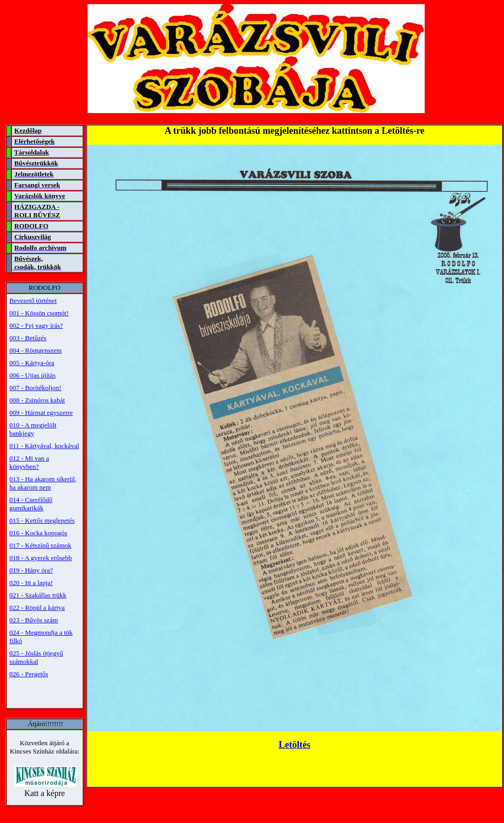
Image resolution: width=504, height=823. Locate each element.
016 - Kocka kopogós (38, 533)
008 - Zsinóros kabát (37, 400)
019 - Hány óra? (31, 570)
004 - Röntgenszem (36, 350)
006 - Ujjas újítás (32, 375)
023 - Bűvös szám (34, 620)
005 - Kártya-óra (32, 363)
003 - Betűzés (28, 338)
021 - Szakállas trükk (38, 595)
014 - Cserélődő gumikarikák (31, 504)
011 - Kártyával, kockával (44, 446)
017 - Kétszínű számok (40, 545)
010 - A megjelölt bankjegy (33, 429)
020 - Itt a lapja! (31, 583)
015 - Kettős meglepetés (42, 520)
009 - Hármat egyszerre (41, 413)
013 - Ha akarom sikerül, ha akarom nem (43, 483)
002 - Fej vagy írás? (36, 325)
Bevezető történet (33, 301)
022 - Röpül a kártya (37, 608)
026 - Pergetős (29, 674)
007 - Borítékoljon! (35, 388)
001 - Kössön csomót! (39, 313)
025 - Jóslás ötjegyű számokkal (36, 657)
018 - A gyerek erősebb (41, 558)
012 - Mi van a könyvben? (29, 462)
